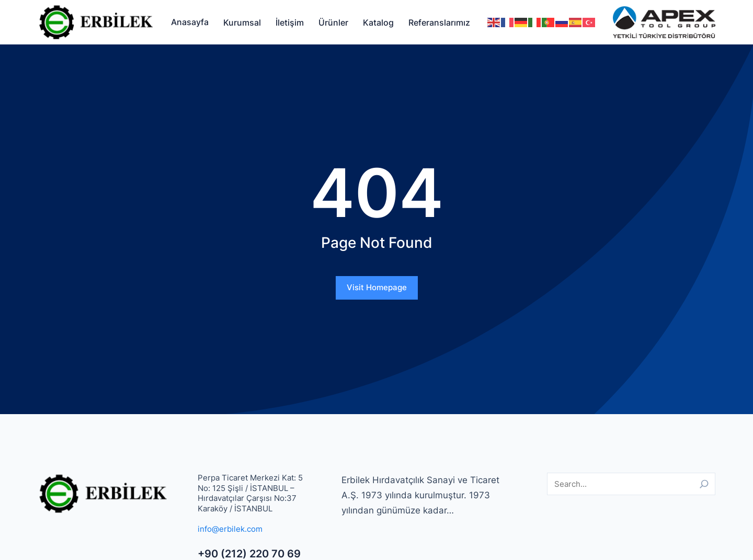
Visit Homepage (377, 287)
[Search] (704, 484)
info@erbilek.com (230, 529)
